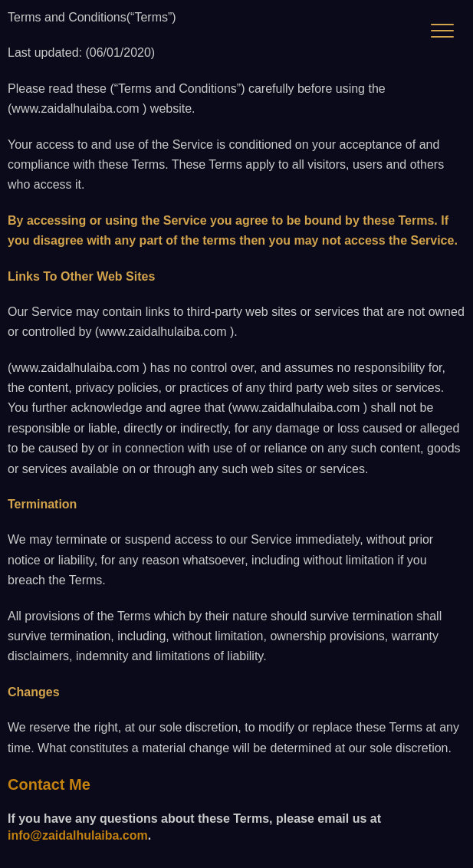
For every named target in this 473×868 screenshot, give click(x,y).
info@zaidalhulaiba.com (78, 835)
